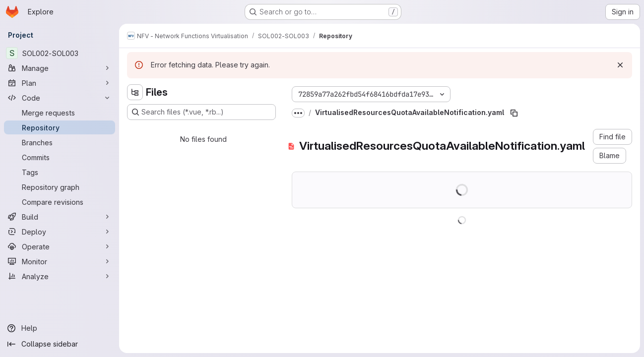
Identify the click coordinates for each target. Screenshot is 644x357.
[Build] (60, 217)
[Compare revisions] (60, 202)
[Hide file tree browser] (135, 92)
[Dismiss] (620, 65)
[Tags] (60, 172)
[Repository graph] (60, 187)
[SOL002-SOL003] (60, 53)
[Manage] (60, 68)
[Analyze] (60, 276)
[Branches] (60, 142)
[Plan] (60, 83)
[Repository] (60, 127)
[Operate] (60, 246)
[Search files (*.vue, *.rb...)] (201, 112)
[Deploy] (60, 232)
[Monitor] (60, 261)
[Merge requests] (60, 113)
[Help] (60, 328)
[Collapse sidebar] (60, 344)
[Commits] (60, 157)
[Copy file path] (514, 113)
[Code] (60, 98)
